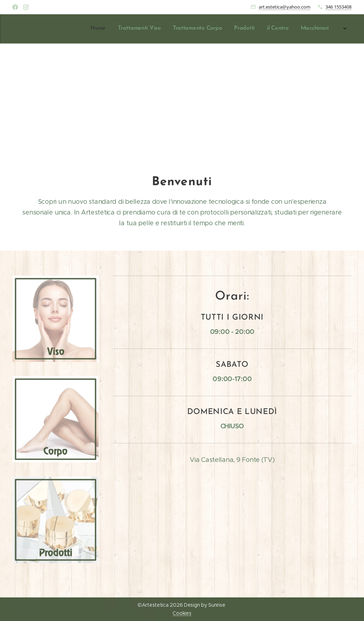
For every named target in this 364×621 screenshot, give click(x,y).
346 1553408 (338, 7)
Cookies (182, 613)
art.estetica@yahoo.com (285, 7)
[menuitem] (248, 29)
